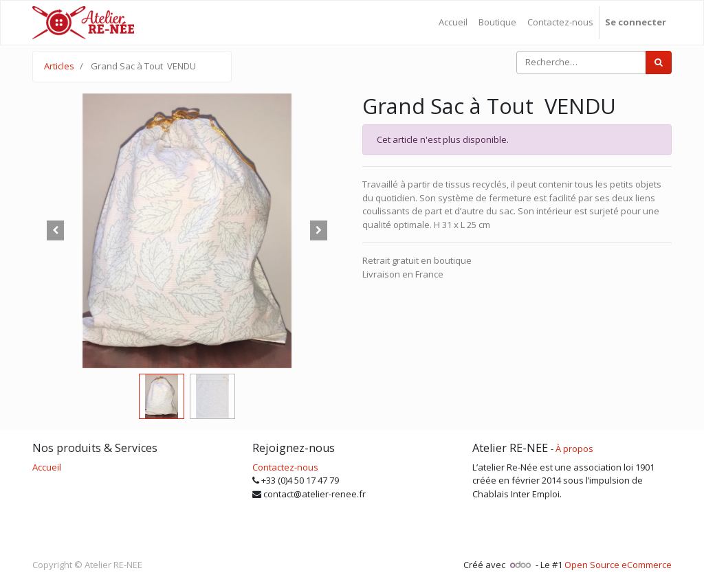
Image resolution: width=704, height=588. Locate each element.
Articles (59, 66)
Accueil (47, 467)
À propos (574, 449)
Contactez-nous (285, 467)
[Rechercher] (659, 63)
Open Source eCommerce (618, 565)
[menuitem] (453, 23)
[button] (56, 231)
